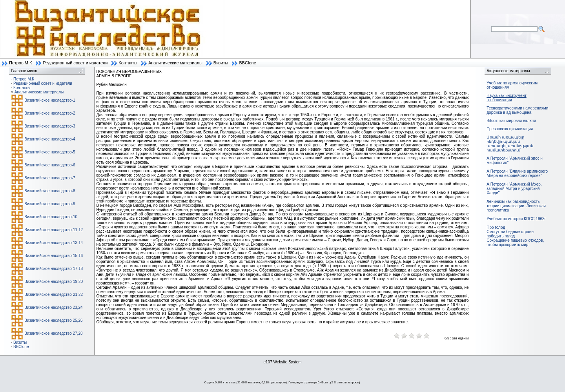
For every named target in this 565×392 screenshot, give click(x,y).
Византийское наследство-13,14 (54, 243)
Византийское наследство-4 (50, 139)
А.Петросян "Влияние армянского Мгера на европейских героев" (517, 173)
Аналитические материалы (175, 63)
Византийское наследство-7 (50, 178)
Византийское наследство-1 (50, 100)
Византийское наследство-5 (50, 152)
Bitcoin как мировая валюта (511, 121)
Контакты (128, 63)
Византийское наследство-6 (50, 165)
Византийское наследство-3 (50, 126)
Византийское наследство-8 (50, 191)
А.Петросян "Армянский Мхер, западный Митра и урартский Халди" (514, 189)
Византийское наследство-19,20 (54, 282)
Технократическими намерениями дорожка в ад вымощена (517, 110)
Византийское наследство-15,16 (54, 256)
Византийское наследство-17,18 (54, 269)
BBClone (247, 63)
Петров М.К (20, 63)
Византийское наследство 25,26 (53, 320)
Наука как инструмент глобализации (506, 98)
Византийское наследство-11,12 (54, 230)
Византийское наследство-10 (51, 217)
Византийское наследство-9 (50, 204)
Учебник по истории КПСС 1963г (516, 219)
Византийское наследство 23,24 (53, 307)
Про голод (496, 227)
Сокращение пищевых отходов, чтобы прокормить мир (515, 242)
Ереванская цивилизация (510, 129)
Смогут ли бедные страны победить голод (510, 234)
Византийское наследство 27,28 (53, 333)
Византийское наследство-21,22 (54, 294)
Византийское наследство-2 (50, 113)
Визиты (221, 63)
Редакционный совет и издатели (75, 63)
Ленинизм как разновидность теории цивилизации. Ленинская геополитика (516, 206)
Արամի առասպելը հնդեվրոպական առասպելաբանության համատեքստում (510, 144)
